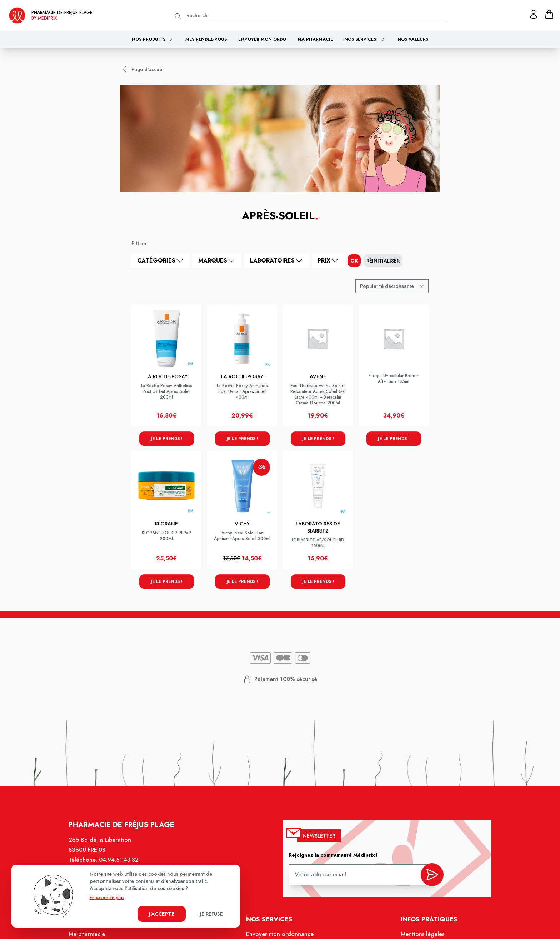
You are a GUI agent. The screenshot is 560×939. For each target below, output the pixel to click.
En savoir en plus (107, 898)
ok (354, 261)
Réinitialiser (383, 261)
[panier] (549, 14)
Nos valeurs (413, 39)
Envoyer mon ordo (262, 39)
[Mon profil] (534, 14)
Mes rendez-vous (206, 39)
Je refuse (211, 914)
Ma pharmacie (315, 39)
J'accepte (162, 914)
